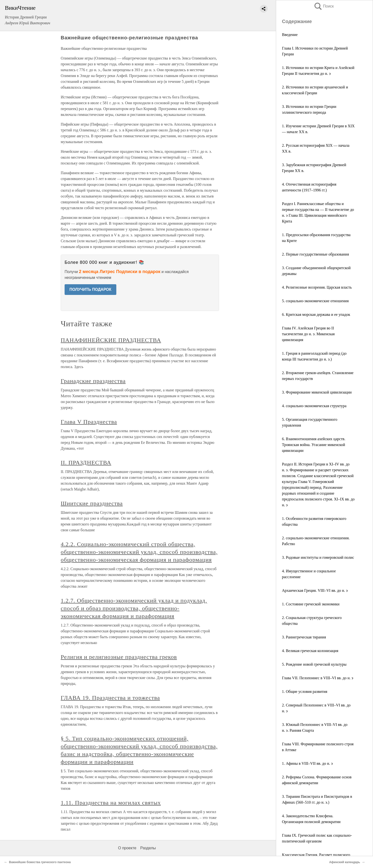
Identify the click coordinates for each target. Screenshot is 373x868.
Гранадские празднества (93, 381)
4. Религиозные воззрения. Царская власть (317, 287)
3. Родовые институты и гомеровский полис (318, 557)
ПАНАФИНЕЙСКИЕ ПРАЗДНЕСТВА (111, 340)
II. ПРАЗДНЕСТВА (86, 463)
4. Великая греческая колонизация (310, 651)
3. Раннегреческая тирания (304, 637)
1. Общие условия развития (305, 692)
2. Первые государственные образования (315, 254)
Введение (290, 35)
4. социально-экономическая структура (314, 406)
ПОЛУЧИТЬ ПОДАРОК (90, 289)
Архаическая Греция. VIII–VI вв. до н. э (315, 590)
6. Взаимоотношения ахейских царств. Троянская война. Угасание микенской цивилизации (314, 445)
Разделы (148, 848)
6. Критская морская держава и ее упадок (316, 314)
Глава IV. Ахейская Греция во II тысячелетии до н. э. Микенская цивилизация (308, 334)
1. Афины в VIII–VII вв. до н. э (307, 763)
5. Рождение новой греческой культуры (314, 664)
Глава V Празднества (89, 422)
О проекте (127, 848)
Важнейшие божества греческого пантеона (40, 862)
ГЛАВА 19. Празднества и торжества (110, 698)
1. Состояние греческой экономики (311, 604)
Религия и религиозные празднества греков (119, 657)
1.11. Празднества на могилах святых (111, 803)
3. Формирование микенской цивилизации (317, 392)
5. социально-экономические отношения (315, 301)
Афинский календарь (345, 862)
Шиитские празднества (92, 503)
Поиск (324, 6)
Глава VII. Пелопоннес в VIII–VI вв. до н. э (318, 678)
